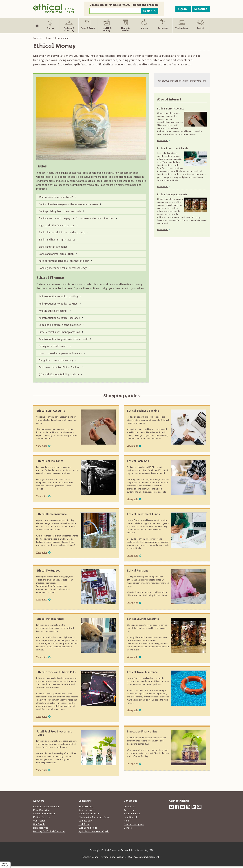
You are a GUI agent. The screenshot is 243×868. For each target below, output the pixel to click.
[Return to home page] (54, 8)
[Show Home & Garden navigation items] (125, 26)
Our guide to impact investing (56, 360)
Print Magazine (41, 810)
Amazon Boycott (88, 810)
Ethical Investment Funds (173, 148)
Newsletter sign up (134, 824)
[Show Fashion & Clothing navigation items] (69, 26)
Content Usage (90, 857)
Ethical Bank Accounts (171, 109)
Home (49, 38)
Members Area (41, 828)
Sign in (183, 9)
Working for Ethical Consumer (49, 831)
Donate (128, 828)
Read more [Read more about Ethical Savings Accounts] (164, 229)
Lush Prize (84, 824)
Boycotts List (86, 806)
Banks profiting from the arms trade (60, 211)
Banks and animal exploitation (56, 254)
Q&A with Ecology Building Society (59, 374)
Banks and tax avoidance (53, 247)
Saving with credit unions (53, 346)
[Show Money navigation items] (144, 26)
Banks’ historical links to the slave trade (62, 232)
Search (150, 11)
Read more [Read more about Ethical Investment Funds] (164, 187)
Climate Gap (85, 821)
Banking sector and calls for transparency (63, 268)
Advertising (130, 810)
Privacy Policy (108, 857)
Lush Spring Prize (88, 828)
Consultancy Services (44, 813)
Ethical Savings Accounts (172, 194)
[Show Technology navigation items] (182, 26)
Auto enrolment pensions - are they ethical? (64, 261)
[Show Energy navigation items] (50, 26)
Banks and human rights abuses (57, 239)
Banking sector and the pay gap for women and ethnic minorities (76, 218)
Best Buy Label (132, 817)
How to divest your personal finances (60, 353)
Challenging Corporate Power (94, 817)
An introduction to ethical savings (58, 304)
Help (126, 821)
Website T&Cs (124, 857)
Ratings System (42, 817)
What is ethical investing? (53, 311)
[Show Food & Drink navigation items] (88, 26)
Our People (39, 824)
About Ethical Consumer (46, 806)
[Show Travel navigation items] (200, 26)
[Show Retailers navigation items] (163, 26)
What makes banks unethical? (56, 197)
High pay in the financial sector (56, 225)
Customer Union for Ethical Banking (59, 367)
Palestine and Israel (89, 813)
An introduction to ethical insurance (59, 318)
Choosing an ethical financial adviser (60, 325)
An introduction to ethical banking (58, 296)
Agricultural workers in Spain (94, 831)
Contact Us (130, 806)
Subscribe (201, 9)
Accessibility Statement (146, 857)
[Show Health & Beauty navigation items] (107, 26)
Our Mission (39, 821)
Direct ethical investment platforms (59, 332)
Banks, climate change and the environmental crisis (68, 204)
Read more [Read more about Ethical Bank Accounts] (164, 140)
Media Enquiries (132, 813)
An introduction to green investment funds (63, 339)
